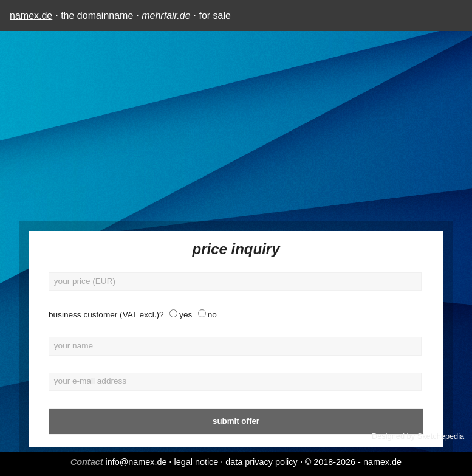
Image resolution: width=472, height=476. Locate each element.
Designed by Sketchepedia (418, 436)
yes (186, 315)
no (212, 315)
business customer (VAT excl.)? (106, 315)
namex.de (31, 16)
